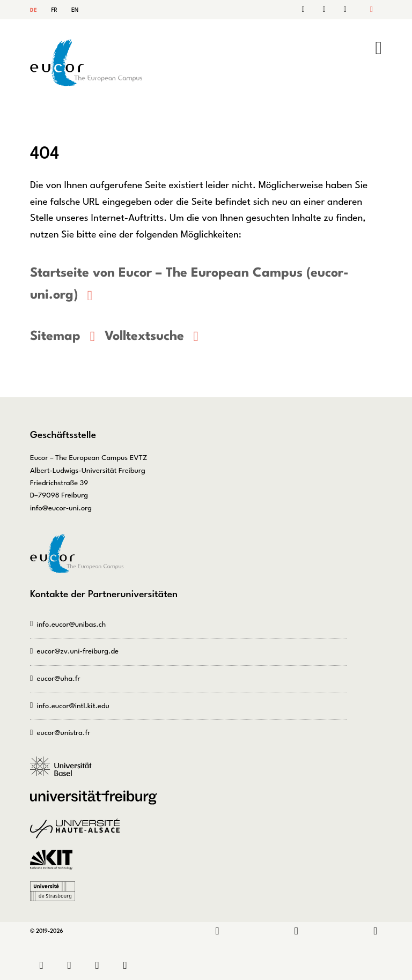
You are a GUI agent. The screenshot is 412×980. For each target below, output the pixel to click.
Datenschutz (128, 965)
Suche (326, 10)
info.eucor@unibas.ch (72, 624)
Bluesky (375, 931)
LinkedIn (218, 931)
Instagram (296, 931)
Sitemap (343, 10)
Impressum (100, 965)
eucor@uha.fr (59, 678)
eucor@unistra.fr (64, 733)
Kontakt (308, 10)
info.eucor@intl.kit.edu (73, 706)
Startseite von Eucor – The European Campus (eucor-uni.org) (189, 284)
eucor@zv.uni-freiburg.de (78, 652)
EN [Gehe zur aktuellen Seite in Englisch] (75, 10)
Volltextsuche (144, 336)
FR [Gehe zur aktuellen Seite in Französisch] (54, 10)
